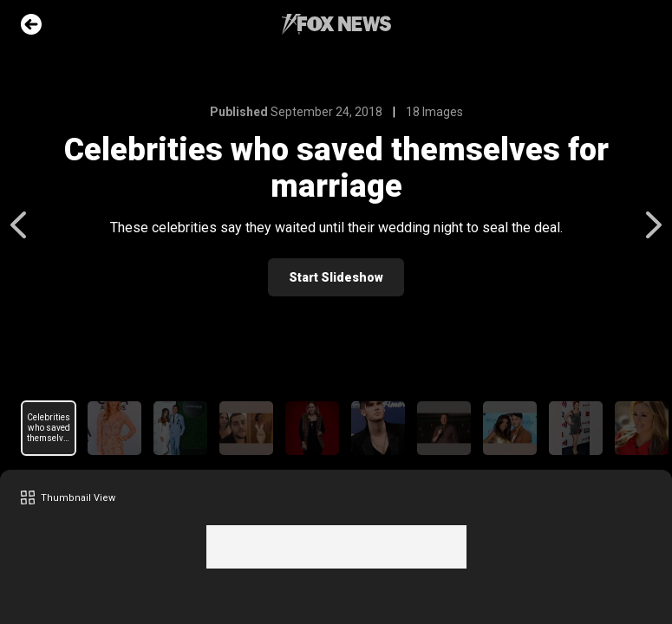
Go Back (31, 24)
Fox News (336, 24)
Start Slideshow (336, 277)
